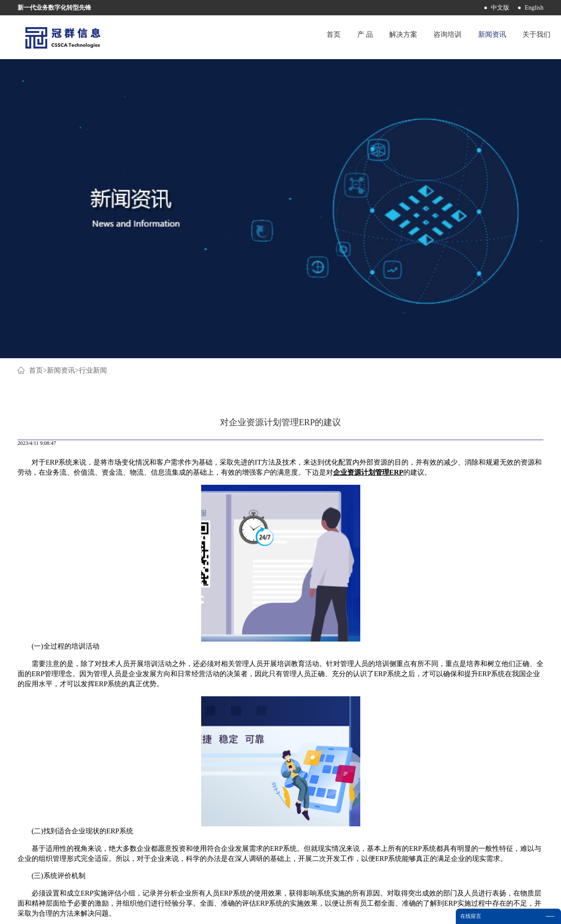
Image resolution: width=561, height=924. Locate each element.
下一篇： (489, 689)
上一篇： (67, 689)
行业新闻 (93, 78)
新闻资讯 (61, 78)
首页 (308, 37)
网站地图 (319, 912)
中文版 (500, 8)
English (534, 8)
